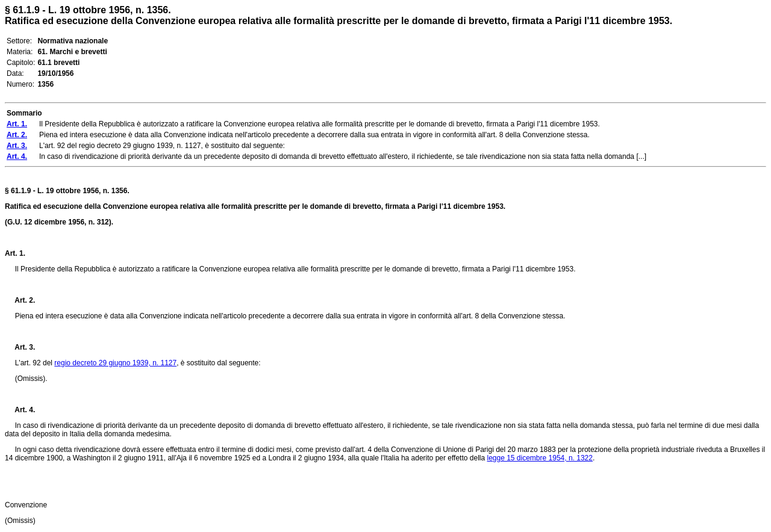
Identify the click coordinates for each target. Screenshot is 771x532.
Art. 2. (20, 300)
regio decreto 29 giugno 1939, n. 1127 (115, 363)
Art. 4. (20, 410)
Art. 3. (20, 347)
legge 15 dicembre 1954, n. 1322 (539, 458)
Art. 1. (15, 253)
